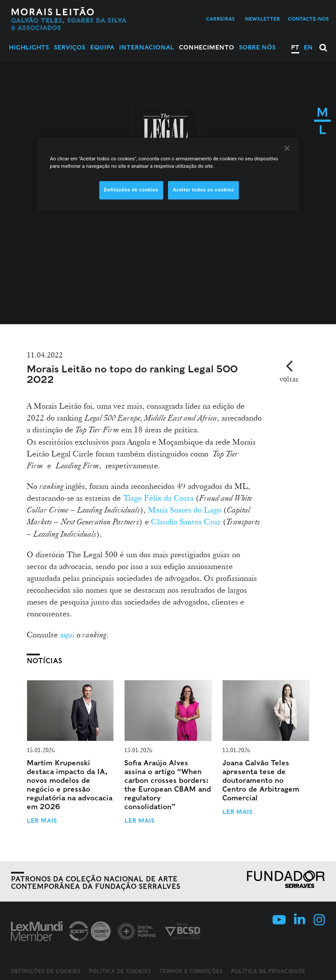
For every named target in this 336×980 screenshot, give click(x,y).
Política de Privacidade (268, 971)
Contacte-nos (308, 19)
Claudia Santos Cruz (186, 521)
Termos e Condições (191, 971)
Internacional (147, 47)
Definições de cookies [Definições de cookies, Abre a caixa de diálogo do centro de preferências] (131, 190)
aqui (67, 634)
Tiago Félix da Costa (158, 498)
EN (308, 47)
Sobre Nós (257, 47)
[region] (168, 174)
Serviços (70, 47)
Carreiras (220, 19)
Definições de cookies (46, 971)
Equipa (102, 47)
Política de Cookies (120, 971)
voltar (289, 379)
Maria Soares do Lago (184, 509)
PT (295, 47)
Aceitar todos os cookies (203, 190)
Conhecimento (206, 47)
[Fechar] (287, 148)
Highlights (29, 47)
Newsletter (262, 19)
